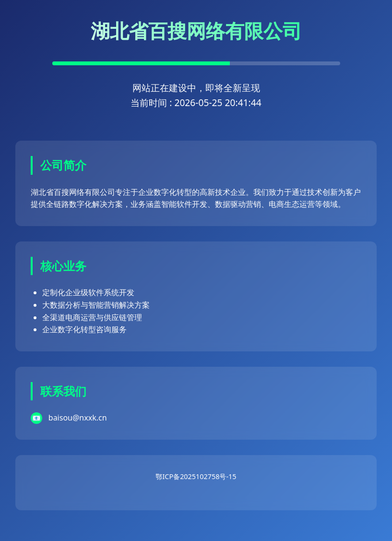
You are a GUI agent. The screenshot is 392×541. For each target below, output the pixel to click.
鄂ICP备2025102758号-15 (196, 476)
